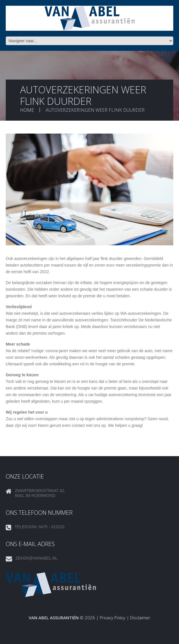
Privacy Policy (113, 618)
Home (27, 110)
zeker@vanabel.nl (36, 558)
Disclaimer (140, 618)
